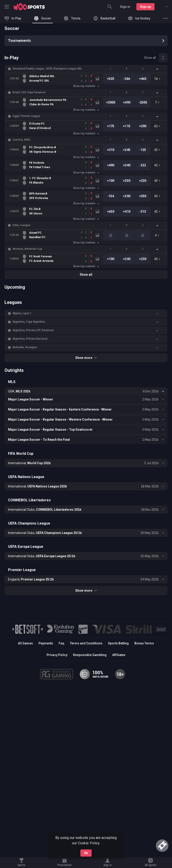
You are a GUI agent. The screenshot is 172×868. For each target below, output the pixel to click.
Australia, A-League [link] (25, 347)
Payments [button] (46, 643)
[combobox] (163, 7)
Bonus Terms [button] (144, 643)
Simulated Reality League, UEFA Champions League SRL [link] (47, 69)
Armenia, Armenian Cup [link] (27, 249)
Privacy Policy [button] (57, 655)
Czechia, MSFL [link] (22, 140)
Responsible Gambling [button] (90, 655)
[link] (29, 7)
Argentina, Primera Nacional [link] (30, 339)
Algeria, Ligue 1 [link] (22, 313)
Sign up (145, 7)
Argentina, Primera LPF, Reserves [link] (33, 330)
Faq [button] (61, 643)
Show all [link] (150, 58)
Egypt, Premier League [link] (26, 116)
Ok (86, 853)
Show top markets (86, 86)
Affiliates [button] (119, 655)
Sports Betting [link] (118, 643)
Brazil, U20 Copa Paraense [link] (29, 92)
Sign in (125, 7)
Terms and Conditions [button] (86, 643)
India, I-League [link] (21, 225)
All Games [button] (25, 643)
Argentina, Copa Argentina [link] (29, 322)
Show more (86, 358)
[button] (86, 69)
